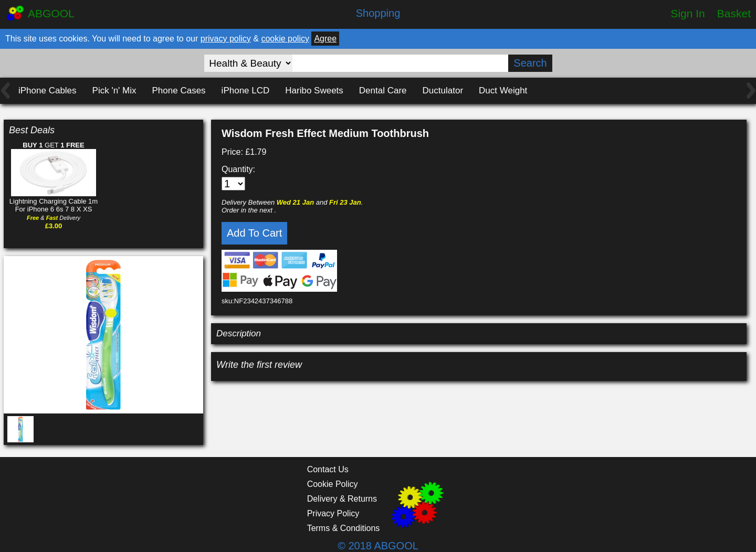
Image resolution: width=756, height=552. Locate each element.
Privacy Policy (333, 513)
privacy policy (226, 39)
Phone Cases (179, 91)
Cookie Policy (333, 484)
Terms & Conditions (344, 528)
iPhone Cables (48, 91)
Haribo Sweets (314, 91)
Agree (325, 39)
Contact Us (328, 469)
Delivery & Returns (342, 499)
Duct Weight (503, 91)
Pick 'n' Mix (114, 91)
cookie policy (285, 39)
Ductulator (443, 91)
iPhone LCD (246, 91)
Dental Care (383, 91)
